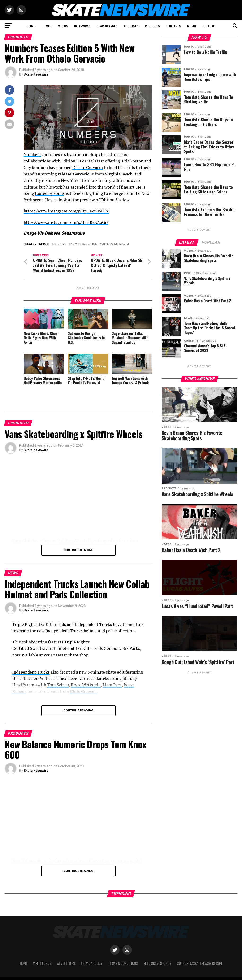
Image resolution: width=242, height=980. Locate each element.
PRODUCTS (152, 26)
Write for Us (42, 952)
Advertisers (66, 952)
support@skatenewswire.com (200, 952)
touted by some (49, 193)
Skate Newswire (36, 74)
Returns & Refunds (157, 952)
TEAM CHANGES (107, 26)
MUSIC (192, 26)
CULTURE (209, 26)
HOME (31, 26)
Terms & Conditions (123, 952)
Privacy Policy (92, 952)
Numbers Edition (84, 244)
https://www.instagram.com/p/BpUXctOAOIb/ (66, 211)
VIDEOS (63, 26)
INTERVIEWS (82, 26)
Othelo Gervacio (88, 168)
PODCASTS (131, 26)
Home (24, 952)
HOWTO (47, 26)
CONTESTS (173, 26)
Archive (60, 244)
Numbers (32, 155)
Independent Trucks (31, 672)
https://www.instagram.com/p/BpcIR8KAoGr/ (66, 222)
